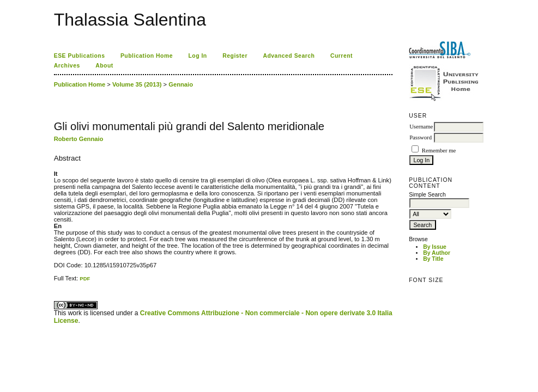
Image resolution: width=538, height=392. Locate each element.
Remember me (439, 151)
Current (341, 56)
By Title (433, 259)
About (104, 66)
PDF (85, 278)
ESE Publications (80, 56)
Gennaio (181, 84)
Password (421, 137)
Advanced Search (289, 56)
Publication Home (147, 56)
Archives (67, 66)
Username (421, 127)
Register (235, 56)
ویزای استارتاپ (57, 282)
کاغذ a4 (55, 282)
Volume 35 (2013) (137, 84)
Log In (197, 56)
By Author (437, 253)
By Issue (435, 247)
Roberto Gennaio (79, 139)
